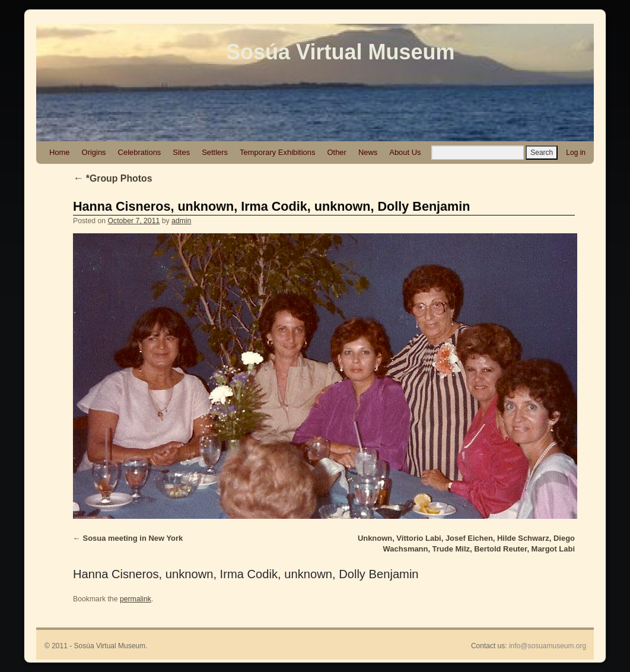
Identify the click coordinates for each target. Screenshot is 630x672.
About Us (405, 152)
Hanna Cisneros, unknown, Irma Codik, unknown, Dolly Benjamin (272, 206)
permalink (136, 599)
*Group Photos (112, 178)
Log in (576, 153)
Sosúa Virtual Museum (340, 52)
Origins (94, 152)
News (368, 152)
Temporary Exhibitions (277, 152)
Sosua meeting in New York (133, 538)
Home (60, 152)
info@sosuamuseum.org (548, 646)
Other (336, 152)
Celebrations (140, 152)
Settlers (215, 152)
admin (181, 221)
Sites (181, 152)
